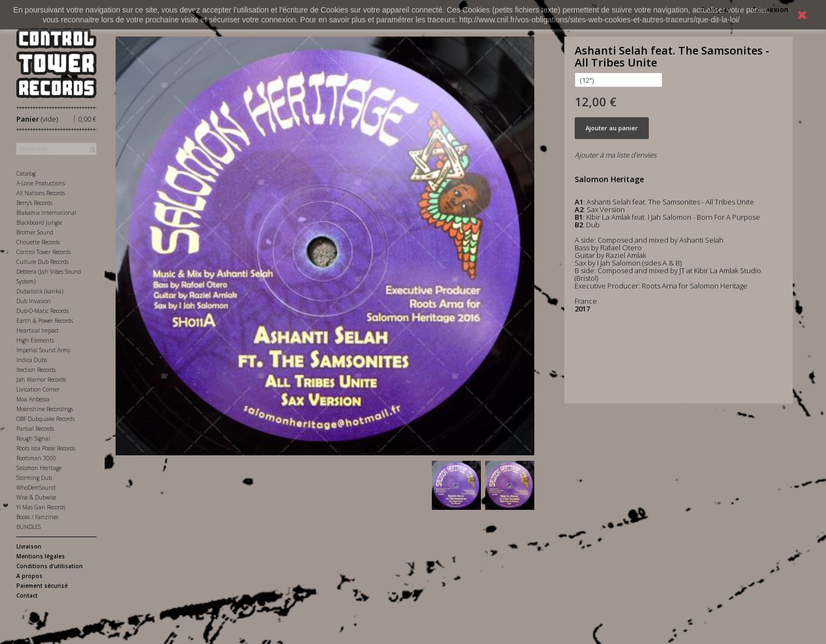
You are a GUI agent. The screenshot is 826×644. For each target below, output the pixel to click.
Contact (27, 595)
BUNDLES (29, 527)
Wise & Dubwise (36, 497)
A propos (29, 576)
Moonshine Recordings (45, 409)
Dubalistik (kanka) (40, 291)
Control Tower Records (44, 252)
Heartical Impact (38, 330)
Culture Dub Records (43, 262)
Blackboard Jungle (39, 222)
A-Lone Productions (41, 183)
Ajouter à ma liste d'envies (616, 155)
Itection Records (36, 370)
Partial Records (35, 429)
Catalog (26, 173)
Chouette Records (38, 242)
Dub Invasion (34, 301)
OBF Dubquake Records (46, 419)
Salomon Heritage (39, 468)
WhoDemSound (36, 487)
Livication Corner (38, 389)
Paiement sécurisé (42, 586)
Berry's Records (34, 203)
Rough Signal (33, 438)
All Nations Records (41, 193)
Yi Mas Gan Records (41, 507)
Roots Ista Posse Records (46, 448)
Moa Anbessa (33, 399)
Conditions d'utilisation (50, 566)
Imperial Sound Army (43, 350)
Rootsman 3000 (36, 458)
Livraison (29, 546)
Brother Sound (35, 232)
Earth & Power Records (45, 321)
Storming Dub (34, 478)
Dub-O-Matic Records (43, 311)
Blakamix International (46, 213)
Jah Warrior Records (41, 380)
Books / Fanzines (37, 517)
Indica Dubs (32, 360)
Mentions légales (41, 556)
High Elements (35, 340)
